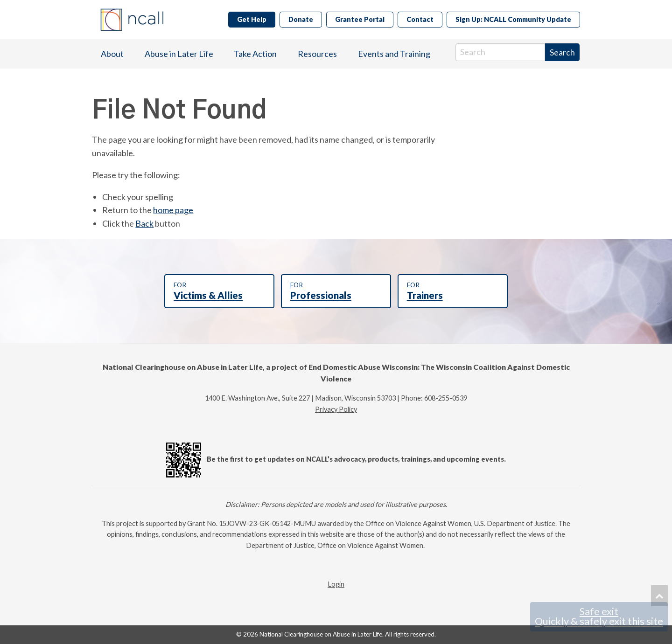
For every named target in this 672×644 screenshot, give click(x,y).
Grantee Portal (360, 19)
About (112, 54)
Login (336, 584)
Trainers (453, 291)
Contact (420, 19)
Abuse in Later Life (179, 54)
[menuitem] (112, 54)
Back (144, 223)
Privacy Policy (336, 409)
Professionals (336, 291)
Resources (317, 54)
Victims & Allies (219, 291)
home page (173, 210)
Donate (301, 19)
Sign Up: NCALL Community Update (513, 19)
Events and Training (394, 54)
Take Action (255, 54)
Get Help (252, 19)
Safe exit (599, 616)
